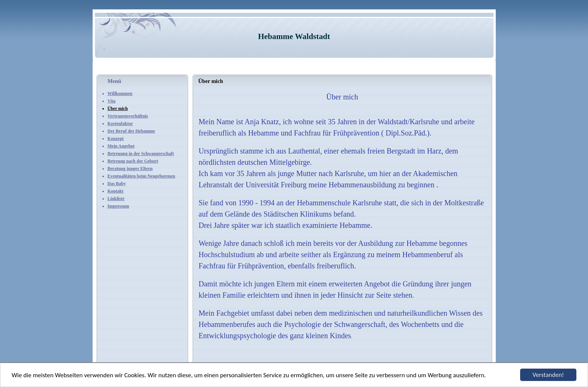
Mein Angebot (121, 146)
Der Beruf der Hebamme (131, 131)
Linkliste (116, 199)
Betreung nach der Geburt (133, 161)
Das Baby (117, 184)
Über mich (118, 108)
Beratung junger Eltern (130, 169)
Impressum (118, 206)
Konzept (116, 139)
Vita (112, 101)
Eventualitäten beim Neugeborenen (141, 176)
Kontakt (116, 191)
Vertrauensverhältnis (128, 116)
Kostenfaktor (120, 123)
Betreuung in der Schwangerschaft (141, 154)
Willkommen (120, 93)
